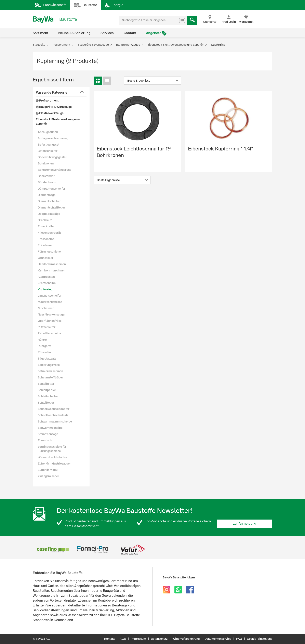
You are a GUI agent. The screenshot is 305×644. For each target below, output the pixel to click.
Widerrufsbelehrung (186, 639)
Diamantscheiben (50, 201)
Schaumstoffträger (50, 377)
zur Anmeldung (245, 524)
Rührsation (45, 352)
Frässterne (45, 245)
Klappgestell (46, 277)
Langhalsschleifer (50, 296)
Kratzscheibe (47, 283)
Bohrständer (46, 176)
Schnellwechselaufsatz (53, 415)
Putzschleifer (47, 327)
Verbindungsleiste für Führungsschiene (52, 449)
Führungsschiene (49, 252)
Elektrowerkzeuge (50, 113)
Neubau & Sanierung (74, 33)
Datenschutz (159, 639)
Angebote (154, 33)
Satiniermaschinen (50, 371)
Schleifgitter (46, 384)
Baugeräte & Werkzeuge (54, 107)
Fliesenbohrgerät (49, 233)
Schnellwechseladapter (54, 409)
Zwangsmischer (48, 476)
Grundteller (46, 258)
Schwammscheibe (50, 428)
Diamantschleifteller (51, 207)
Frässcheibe (46, 239)
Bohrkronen (46, 163)
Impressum (138, 639)
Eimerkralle (46, 226)
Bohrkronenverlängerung (55, 170)
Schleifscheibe (48, 396)
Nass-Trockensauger (52, 314)
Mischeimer (46, 308)
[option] (53, 549)
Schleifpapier (47, 390)
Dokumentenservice (218, 639)
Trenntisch (45, 440)
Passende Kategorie (51, 92)
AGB (123, 639)
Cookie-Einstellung (260, 639)
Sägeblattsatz (47, 359)
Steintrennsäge (48, 434)
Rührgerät (45, 346)
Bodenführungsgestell (52, 157)
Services (107, 33)
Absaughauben (48, 132)
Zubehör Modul (48, 470)
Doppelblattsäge (49, 214)
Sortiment (41, 33)
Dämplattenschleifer (52, 189)
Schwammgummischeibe (55, 421)
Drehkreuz (45, 220)
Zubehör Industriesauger (54, 464)
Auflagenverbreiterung (53, 138)
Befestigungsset (49, 145)
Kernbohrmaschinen (51, 270)
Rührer (42, 340)
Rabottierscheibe (49, 333)
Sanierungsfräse (49, 365)
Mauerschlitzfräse (50, 302)
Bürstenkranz (47, 182)
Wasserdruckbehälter (52, 457)
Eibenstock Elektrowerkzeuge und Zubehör (59, 122)
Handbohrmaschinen (52, 264)
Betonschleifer (48, 151)
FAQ (239, 639)
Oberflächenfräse (50, 321)
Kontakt (130, 33)
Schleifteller (46, 403)
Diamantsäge (47, 195)
